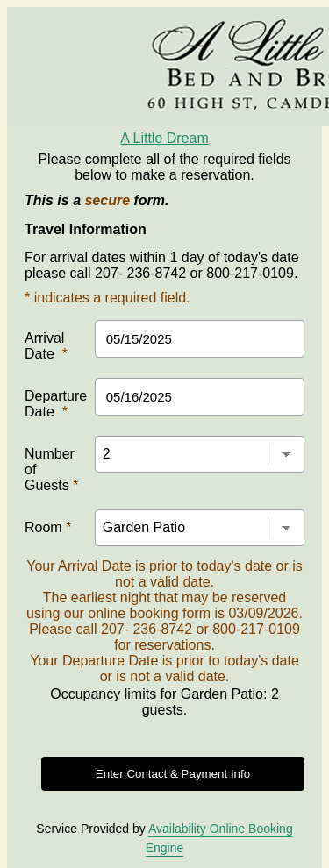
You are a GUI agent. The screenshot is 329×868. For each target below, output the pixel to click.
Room (48, 527)
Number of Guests (51, 470)
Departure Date (56, 404)
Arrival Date (46, 346)
